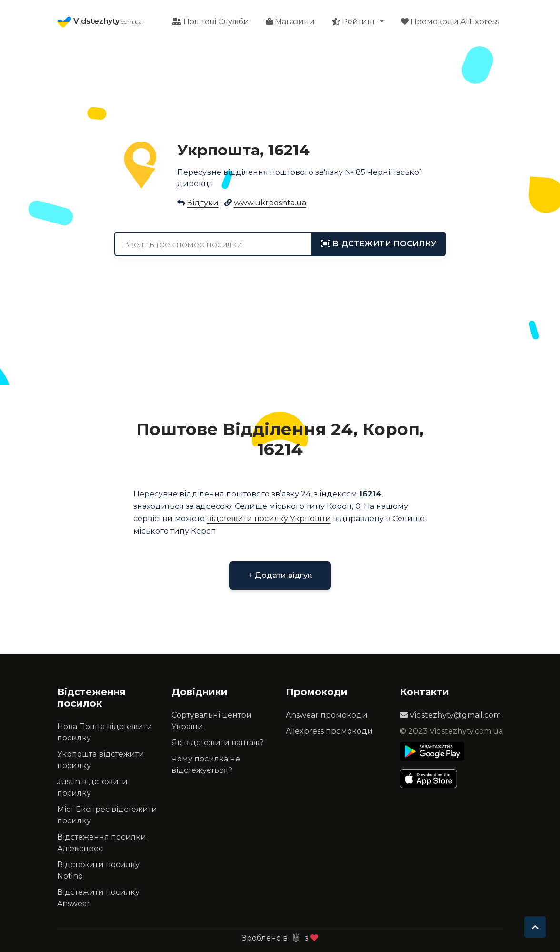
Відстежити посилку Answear (98, 898)
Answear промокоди (327, 715)
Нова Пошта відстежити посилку (105, 732)
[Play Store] (432, 751)
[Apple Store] (432, 779)
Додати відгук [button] (280, 575)
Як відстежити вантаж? (218, 743)
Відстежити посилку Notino (98, 870)
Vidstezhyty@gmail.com (450, 715)
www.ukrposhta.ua (270, 203)
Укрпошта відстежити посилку (101, 760)
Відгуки (203, 203)
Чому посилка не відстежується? (206, 765)
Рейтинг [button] (355, 22)
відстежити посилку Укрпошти (269, 519)
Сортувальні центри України (212, 721)
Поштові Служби (210, 22)
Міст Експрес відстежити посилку (107, 815)
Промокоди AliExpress (450, 22)
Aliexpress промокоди (329, 731)
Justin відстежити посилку (92, 787)
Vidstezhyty (100, 22)
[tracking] (379, 244)
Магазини (290, 22)
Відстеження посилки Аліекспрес (102, 843)
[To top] (535, 927)
